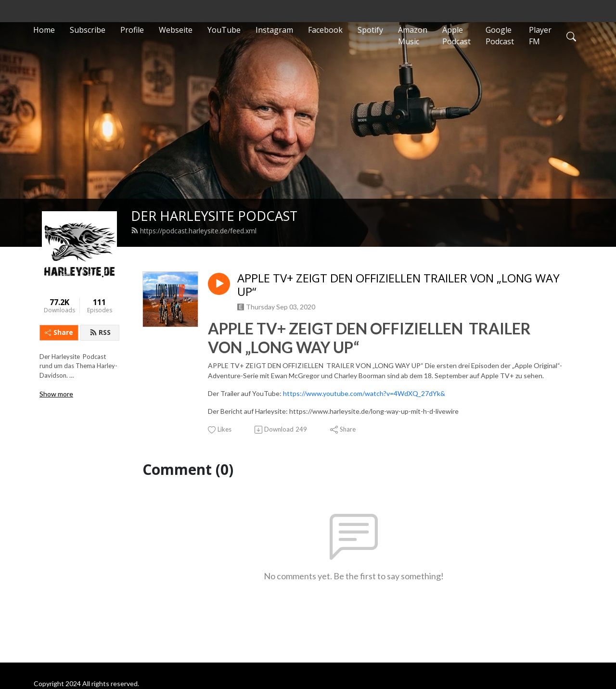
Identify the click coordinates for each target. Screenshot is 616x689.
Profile (132, 30)
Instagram (274, 30)
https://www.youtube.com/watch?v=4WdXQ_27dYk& (364, 393)
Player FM (540, 36)
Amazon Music (413, 36)
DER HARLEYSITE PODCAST (214, 216)
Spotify (370, 30)
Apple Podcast (456, 36)
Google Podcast (500, 36)
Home (44, 30)
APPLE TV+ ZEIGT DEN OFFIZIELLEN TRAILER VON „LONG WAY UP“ (398, 285)
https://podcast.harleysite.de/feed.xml (194, 231)
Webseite (176, 30)
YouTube (224, 30)
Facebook (325, 30)
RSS (100, 332)
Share (59, 332)
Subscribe (88, 30)
